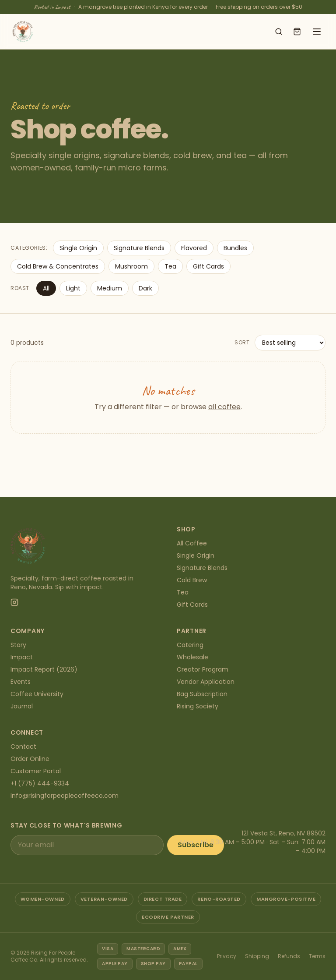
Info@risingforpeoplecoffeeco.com (65, 796)
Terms (317, 956)
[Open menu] (317, 32)
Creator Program (203, 669)
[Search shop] (279, 32)
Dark (145, 288)
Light (73, 288)
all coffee (224, 407)
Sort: (243, 343)
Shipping (257, 956)
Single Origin (78, 248)
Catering (190, 645)
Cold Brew (192, 580)
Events (21, 682)
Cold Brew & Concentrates (58, 266)
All (46, 288)
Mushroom (131, 266)
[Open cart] (297, 32)
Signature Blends (139, 248)
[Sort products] (290, 343)
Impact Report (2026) (44, 669)
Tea (170, 266)
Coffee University (37, 694)
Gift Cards (208, 266)
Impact (22, 657)
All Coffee (192, 543)
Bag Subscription (202, 694)
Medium (110, 288)
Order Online (30, 759)
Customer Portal (36, 771)
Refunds (289, 956)
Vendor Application (206, 682)
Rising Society (198, 706)
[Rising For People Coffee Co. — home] (23, 32)
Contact (23, 746)
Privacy (227, 956)
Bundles (235, 248)
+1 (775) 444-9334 (40, 783)
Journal (22, 706)
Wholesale (192, 657)
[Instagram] (14, 602)
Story (18, 645)
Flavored (194, 248)
